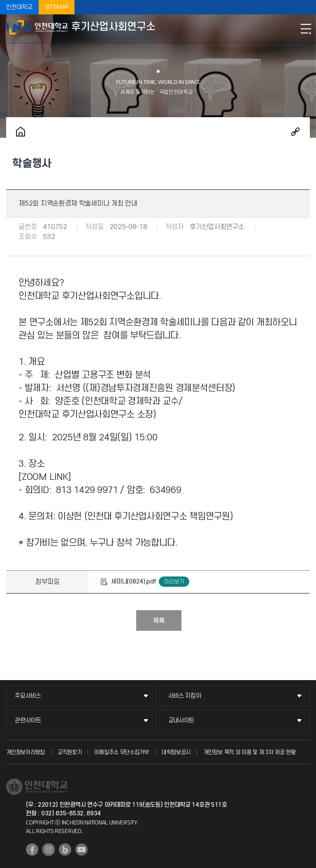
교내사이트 (181, 721)
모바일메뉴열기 (306, 29)
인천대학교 (19, 7)
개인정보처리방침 (26, 752)
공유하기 (295, 132)
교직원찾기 (70, 752)
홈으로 (21, 132)
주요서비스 (28, 696)
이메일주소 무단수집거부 (121, 752)
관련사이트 (28, 721)
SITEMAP (57, 7)
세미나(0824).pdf (133, 582)
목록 (159, 621)
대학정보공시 (176, 752)
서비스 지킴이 (185, 696)
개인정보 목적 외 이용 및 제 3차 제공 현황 (250, 752)
